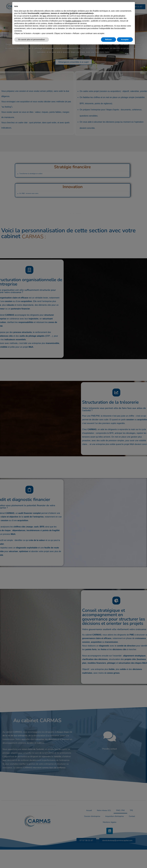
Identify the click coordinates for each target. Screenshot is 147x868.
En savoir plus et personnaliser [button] (32, 861)
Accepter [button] (125, 861)
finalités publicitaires (73, 842)
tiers (45, 837)
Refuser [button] (108, 861)
